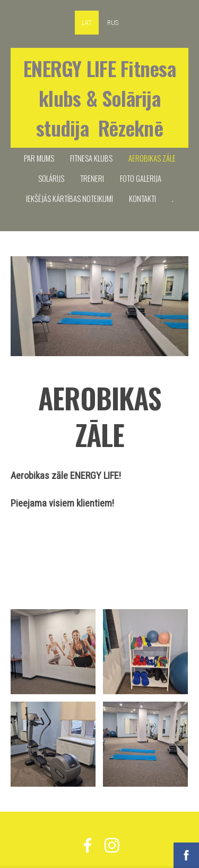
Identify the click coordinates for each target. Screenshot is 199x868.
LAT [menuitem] (87, 23)
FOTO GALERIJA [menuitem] (141, 178)
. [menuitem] (173, 198)
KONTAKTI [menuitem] (142, 198)
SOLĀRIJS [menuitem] (51, 178)
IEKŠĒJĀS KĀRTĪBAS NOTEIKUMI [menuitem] (70, 198)
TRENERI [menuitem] (92, 178)
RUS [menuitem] (113, 23)
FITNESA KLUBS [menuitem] (91, 158)
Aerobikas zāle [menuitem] (152, 158)
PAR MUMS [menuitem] (39, 158)
